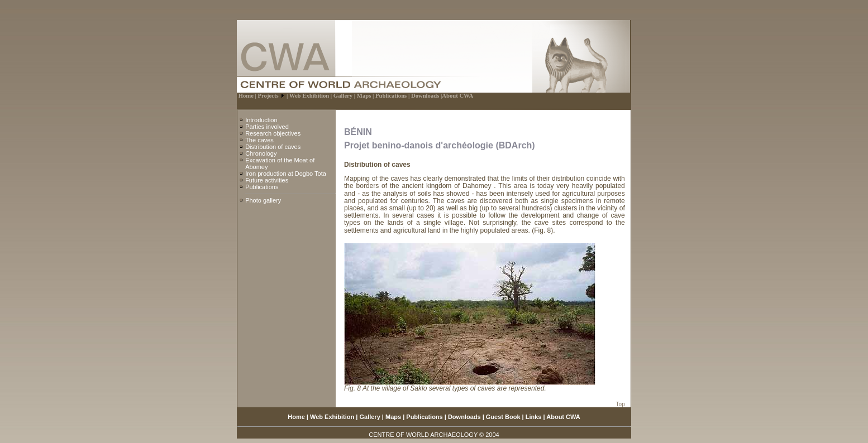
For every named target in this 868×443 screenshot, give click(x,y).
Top (621, 404)
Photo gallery (263, 200)
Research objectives (273, 133)
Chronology (261, 153)
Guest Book (503, 417)
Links (534, 417)
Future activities (267, 180)
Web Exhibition (332, 417)
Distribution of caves (273, 147)
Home (296, 417)
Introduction (261, 120)
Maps (393, 417)
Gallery (369, 417)
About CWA (563, 417)
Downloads (464, 417)
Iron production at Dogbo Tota (286, 174)
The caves (259, 140)
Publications (262, 187)
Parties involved (267, 127)
